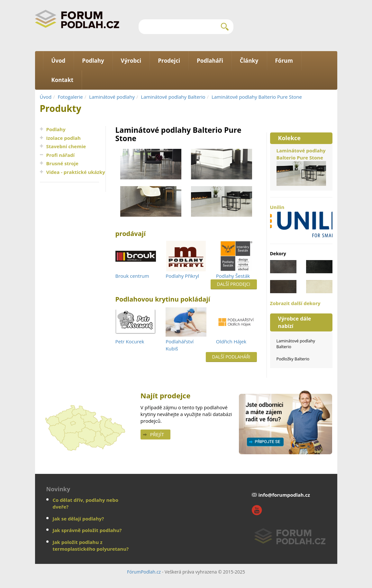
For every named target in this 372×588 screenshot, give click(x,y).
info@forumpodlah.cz (284, 495)
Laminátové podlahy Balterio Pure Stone (257, 97)
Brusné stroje (62, 163)
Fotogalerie (70, 97)
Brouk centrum (132, 276)
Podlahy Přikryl (182, 276)
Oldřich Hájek (231, 341)
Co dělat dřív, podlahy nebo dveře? (86, 503)
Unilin (301, 221)
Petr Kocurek (130, 341)
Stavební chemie (66, 146)
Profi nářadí (61, 155)
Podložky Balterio (293, 359)
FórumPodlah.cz (144, 572)
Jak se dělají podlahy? (78, 519)
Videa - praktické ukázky (76, 172)
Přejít (157, 434)
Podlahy (56, 129)
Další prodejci (234, 284)
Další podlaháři (231, 357)
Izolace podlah (64, 138)
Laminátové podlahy (112, 97)
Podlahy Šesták (233, 276)
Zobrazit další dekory (295, 303)
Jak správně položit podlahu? (87, 530)
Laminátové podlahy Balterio (173, 97)
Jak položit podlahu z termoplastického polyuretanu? (91, 545)
